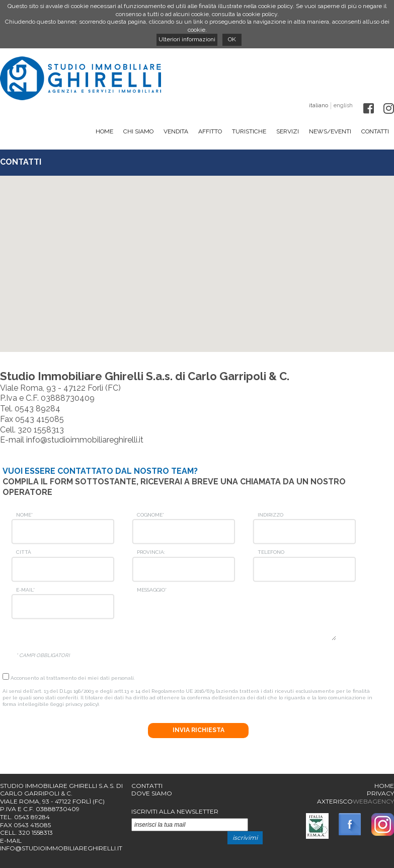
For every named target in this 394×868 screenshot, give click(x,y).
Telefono (271, 552)
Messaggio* (152, 590)
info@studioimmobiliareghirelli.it (85, 440)
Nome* (24, 515)
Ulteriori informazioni (187, 39)
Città (24, 552)
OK (232, 39)
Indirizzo (270, 515)
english (343, 105)
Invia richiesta (199, 730)
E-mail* (25, 590)
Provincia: (151, 552)
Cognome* (150, 515)
